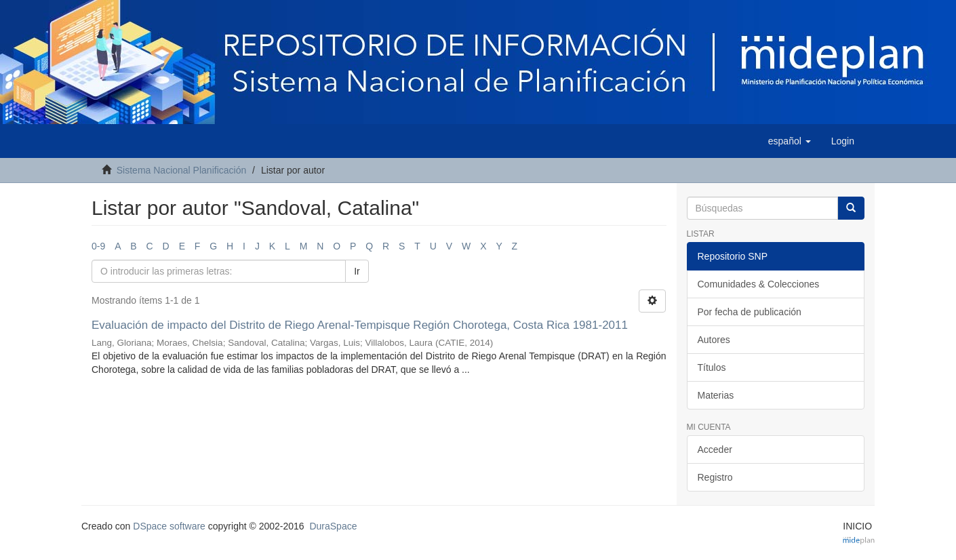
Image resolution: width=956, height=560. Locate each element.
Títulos (712, 367)
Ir (357, 271)
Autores (714, 340)
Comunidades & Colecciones (759, 284)
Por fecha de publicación (750, 312)
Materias (716, 395)
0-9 (98, 246)
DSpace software (169, 526)
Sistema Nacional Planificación (181, 170)
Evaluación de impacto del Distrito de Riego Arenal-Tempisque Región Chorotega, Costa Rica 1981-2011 (360, 325)
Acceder (715, 449)
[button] (790, 141)
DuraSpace (333, 526)
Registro (715, 477)
